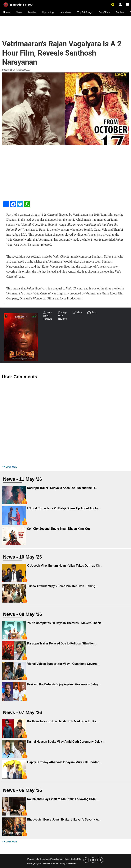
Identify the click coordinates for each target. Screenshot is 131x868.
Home (6, 12)
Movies (32, 12)
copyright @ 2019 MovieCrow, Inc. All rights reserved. (52, 863)
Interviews (65, 12)
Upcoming (48, 12)
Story (49, 313)
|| (41, 859)
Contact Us (75, 859)
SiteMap (45, 859)
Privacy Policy (34, 859)
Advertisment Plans (60, 859)
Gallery (78, 313)
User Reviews (62, 317)
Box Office (104, 12)
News (19, 12)
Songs (64, 313)
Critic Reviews (48, 317)
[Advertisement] (32, 27)
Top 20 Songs (85, 12)
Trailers (120, 12)
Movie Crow (18, 5)
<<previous (10, 467)
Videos (93, 313)
